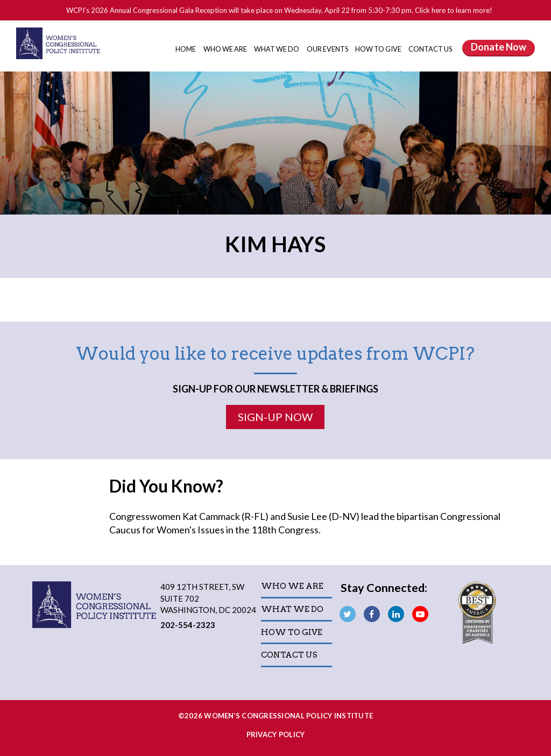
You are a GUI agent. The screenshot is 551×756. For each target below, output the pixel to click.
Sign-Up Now (275, 417)
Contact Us (430, 49)
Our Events (328, 49)
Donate (499, 47)
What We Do (277, 49)
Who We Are (226, 49)
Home (186, 49)
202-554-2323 (188, 625)
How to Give (379, 49)
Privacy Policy (276, 734)
